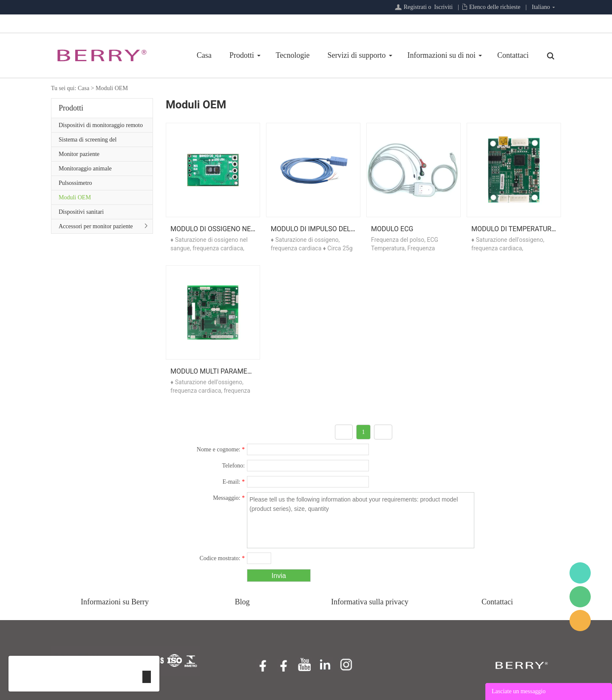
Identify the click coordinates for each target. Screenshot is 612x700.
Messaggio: (229, 498)
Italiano (541, 7)
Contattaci (513, 55)
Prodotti (242, 55)
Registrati (415, 7)
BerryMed (580, 573)
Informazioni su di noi (442, 55)
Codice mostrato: (222, 558)
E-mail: (234, 482)
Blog (242, 602)
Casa (204, 55)
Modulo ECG (392, 229)
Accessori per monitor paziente (96, 226)
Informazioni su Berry (115, 602)
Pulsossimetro (75, 183)
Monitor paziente (79, 154)
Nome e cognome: (221, 449)
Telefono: (234, 466)
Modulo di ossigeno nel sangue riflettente (248, 229)
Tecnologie (293, 55)
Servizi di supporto (357, 55)
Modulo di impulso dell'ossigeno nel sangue (350, 229)
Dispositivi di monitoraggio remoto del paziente (101, 127)
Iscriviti (444, 7)
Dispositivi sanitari (81, 212)
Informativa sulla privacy (370, 602)
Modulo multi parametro (215, 371)
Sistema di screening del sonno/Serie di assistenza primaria (99, 142)
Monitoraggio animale (85, 169)
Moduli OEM (112, 88)
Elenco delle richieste (495, 7)
